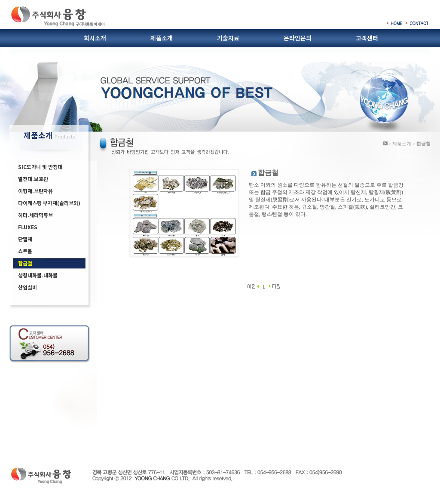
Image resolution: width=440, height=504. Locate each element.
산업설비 (27, 287)
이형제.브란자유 (35, 191)
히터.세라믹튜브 (35, 215)
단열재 (25, 239)
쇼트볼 (25, 251)
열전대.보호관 (33, 179)
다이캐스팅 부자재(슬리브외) (49, 203)
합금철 (25, 263)
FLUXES (28, 227)
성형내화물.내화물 (38, 275)
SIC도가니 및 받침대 (40, 167)
